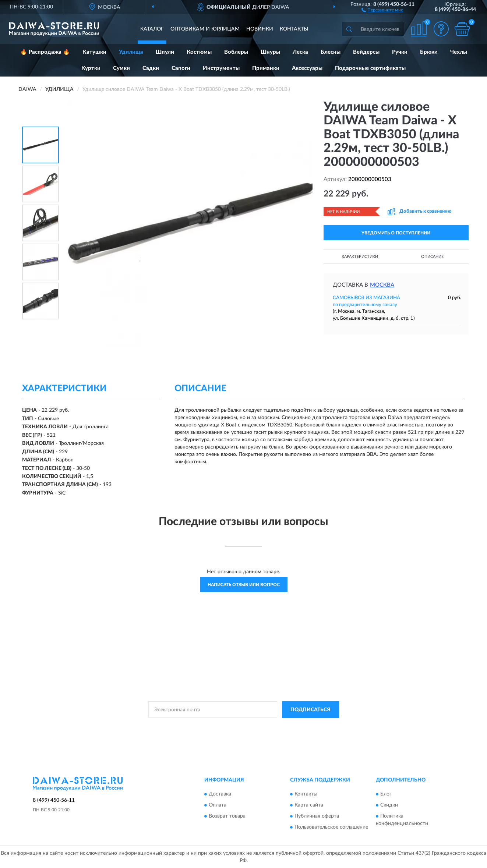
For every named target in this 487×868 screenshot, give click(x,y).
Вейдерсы (366, 52)
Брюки (429, 52)
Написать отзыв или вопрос (244, 585)
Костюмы (199, 52)
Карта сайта (309, 805)
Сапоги (181, 68)
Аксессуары (307, 68)
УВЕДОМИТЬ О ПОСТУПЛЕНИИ (396, 233)
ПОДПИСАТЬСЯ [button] (310, 710)
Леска (300, 52)
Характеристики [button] (360, 257)
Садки (151, 68)
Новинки (260, 29)
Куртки (91, 68)
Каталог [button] (152, 29)
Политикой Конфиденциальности (244, 726)
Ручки (400, 52)
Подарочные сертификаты (370, 68)
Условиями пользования (309, 726)
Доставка (220, 794)
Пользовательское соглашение (331, 828)
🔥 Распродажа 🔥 (45, 52)
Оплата (218, 805)
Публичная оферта (317, 816)
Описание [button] (432, 257)
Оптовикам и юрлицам (205, 29)
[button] (382, 10)
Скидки (389, 805)
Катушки (94, 52)
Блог (386, 794)
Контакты (294, 29)
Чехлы (459, 52)
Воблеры (236, 52)
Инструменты (221, 68)
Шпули (165, 52)
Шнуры (270, 52)
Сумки (121, 68)
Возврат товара (227, 816)
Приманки (266, 68)
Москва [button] (382, 285)
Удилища (131, 52)
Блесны (331, 52)
